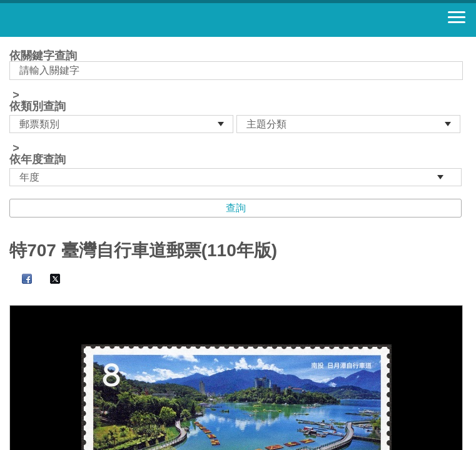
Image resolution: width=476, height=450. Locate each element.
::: (13, 42)
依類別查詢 (38, 106)
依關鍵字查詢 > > (238, 118)
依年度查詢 (38, 159)
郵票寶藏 (78, 20)
